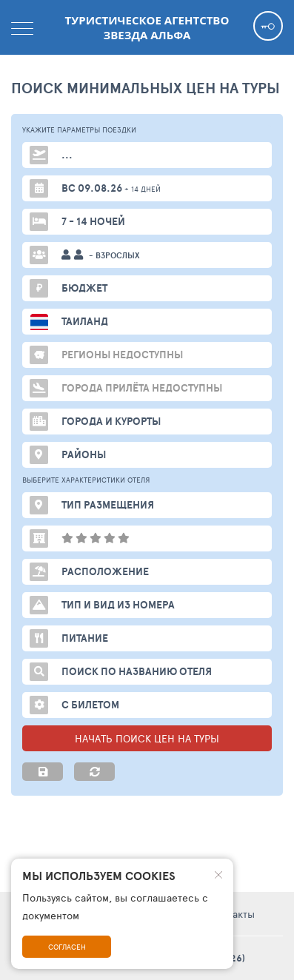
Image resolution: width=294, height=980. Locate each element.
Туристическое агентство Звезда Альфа (147, 27)
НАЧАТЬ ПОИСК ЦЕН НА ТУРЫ (147, 738)
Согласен (67, 947)
